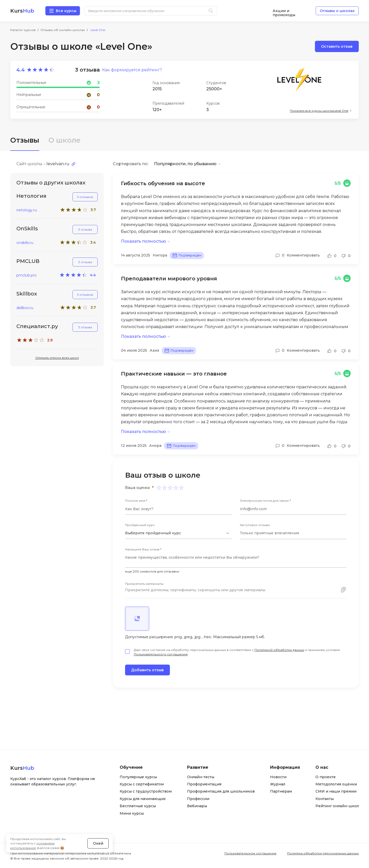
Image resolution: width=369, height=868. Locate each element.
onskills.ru (25, 243)
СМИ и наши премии (336, 791)
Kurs (22, 11)
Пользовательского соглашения (161, 654)
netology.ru (27, 210)
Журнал (278, 784)
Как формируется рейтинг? (132, 70)
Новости (278, 777)
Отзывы (25, 140)
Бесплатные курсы (138, 806)
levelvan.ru (58, 164)
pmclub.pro (27, 275)
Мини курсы (132, 813)
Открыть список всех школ (57, 358)
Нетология (31, 196)
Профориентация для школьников (221, 791)
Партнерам (281, 791)
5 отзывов (85, 197)
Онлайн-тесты (201, 777)
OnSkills (27, 229)
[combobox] (178, 533)
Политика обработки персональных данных (323, 853)
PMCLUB (28, 261)
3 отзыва (85, 229)
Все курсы (66, 11)
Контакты (325, 799)
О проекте (326, 777)
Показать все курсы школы (319, 111)
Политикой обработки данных (279, 650)
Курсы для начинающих (143, 799)
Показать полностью (143, 241)
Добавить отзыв (147, 670)
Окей (98, 843)
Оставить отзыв (337, 46)
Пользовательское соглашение (250, 853)
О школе (64, 140)
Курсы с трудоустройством (146, 791)
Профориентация (204, 784)
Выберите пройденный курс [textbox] (153, 533)
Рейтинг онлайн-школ (337, 806)
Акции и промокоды (284, 11)
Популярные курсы (138, 777)
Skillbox (27, 294)
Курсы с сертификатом (142, 784)
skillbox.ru (25, 308)
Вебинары (197, 806)
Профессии (198, 799)
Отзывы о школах (337, 11)
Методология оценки (336, 784)
